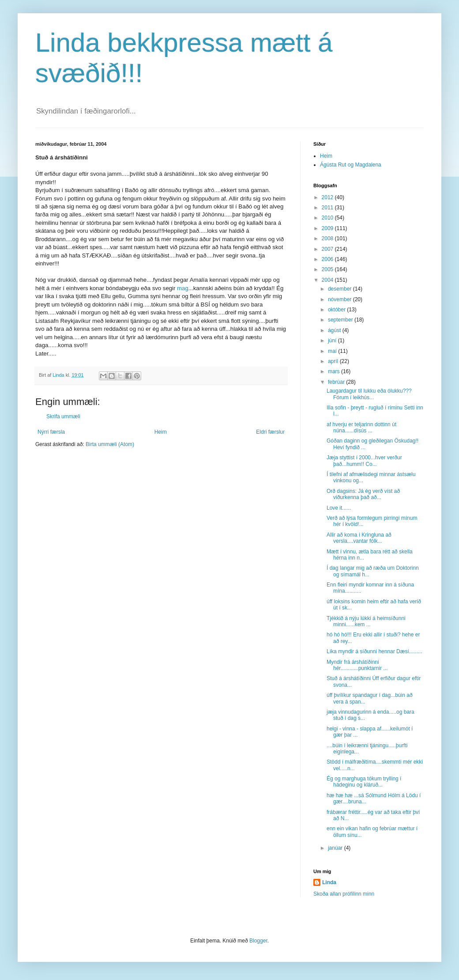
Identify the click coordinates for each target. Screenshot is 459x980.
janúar (336, 848)
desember (340, 289)
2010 (328, 218)
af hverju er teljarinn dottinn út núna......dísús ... (361, 428)
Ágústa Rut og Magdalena (351, 165)
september (341, 320)
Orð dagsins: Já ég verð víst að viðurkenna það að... (363, 494)
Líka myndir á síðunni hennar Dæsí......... (374, 651)
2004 (328, 280)
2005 (328, 269)
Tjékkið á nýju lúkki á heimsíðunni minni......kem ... (366, 621)
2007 (328, 249)
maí (333, 351)
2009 (328, 228)
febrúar (337, 382)
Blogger (258, 941)
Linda (329, 882)
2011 (328, 208)
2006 (328, 259)
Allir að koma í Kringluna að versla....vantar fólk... (359, 538)
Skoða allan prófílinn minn (344, 894)
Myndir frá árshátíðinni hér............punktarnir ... (357, 665)
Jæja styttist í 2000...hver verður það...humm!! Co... (364, 461)
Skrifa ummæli (63, 416)
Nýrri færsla (51, 432)
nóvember (340, 299)
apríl (334, 361)
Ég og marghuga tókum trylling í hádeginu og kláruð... (364, 782)
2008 (328, 238)
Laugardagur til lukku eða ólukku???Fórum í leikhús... (369, 394)
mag (183, 288)
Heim (161, 432)
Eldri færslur (270, 432)
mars (335, 371)
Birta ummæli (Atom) (110, 444)
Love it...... (339, 508)
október (337, 310)
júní (333, 341)
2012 (328, 197)
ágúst (335, 330)
